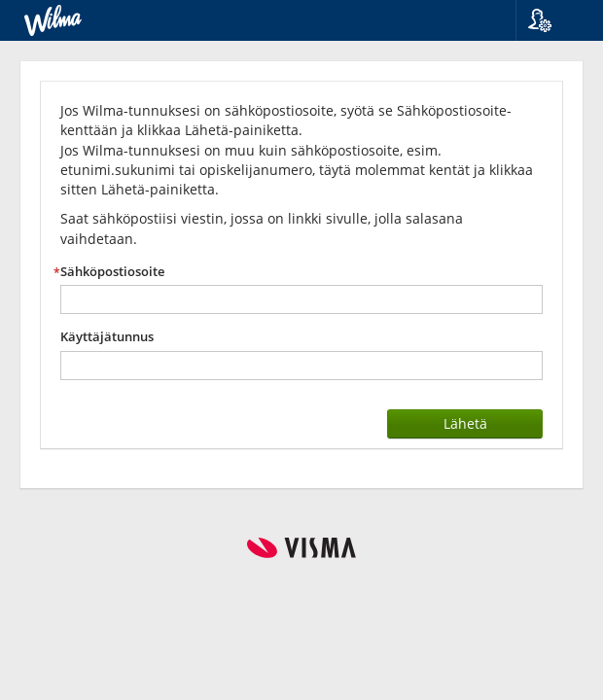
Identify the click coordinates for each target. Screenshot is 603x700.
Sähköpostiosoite (112, 272)
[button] (552, 20)
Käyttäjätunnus (107, 337)
